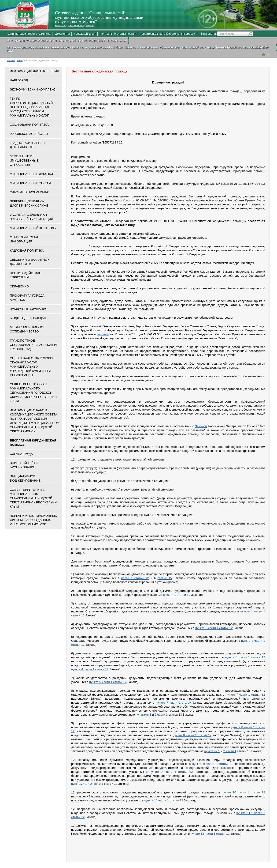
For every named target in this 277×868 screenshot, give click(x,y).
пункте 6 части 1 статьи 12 (108, 682)
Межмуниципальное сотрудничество (28, 329)
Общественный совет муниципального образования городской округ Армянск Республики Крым (33, 393)
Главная (11, 60)
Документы (63, 34)
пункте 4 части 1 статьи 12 (245, 657)
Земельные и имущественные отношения (24, 160)
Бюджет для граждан (28, 318)
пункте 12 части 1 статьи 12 (210, 834)
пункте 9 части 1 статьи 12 (213, 764)
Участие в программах (29, 192)
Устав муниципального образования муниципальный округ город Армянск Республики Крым (67, 41)
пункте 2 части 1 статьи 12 (214, 628)
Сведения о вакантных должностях (30, 262)
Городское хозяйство (29, 134)
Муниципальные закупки (31, 174)
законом (103, 334)
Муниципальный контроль (33, 228)
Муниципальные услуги (30, 183)
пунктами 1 (143, 715)
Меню (20, 60)
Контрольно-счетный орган (118, 34)
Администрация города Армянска (29, 34)
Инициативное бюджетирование (25, 478)
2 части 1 (161, 715)
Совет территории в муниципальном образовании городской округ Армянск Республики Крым (33, 498)
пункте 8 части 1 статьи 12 (192, 735)
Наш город (19, 80)
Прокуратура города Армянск (27, 298)
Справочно (19, 286)
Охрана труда (21, 454)
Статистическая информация (24, 239)
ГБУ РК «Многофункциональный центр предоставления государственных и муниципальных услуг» (31, 107)
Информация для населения (34, 71)
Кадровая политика (27, 251)
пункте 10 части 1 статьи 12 (243, 792)
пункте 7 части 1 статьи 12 (245, 695)
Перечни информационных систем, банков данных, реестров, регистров (33, 520)
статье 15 (165, 578)
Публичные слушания (29, 309)
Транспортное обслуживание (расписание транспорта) (34, 345)
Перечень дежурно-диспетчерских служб (29, 203)
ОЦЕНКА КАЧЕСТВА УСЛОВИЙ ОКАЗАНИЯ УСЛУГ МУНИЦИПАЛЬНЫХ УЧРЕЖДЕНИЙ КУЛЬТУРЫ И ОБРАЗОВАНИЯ (32, 367)
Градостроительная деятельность (27, 145)
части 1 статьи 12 (135, 578)
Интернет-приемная (214, 34)
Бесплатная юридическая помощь (33, 443)
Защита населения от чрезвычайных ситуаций (31, 217)
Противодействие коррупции (26, 275)
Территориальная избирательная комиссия (168, 34)
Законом (201, 426)
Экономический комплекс (33, 89)
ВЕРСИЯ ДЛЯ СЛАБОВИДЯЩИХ (74, 25)
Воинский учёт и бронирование (24, 465)
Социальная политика (29, 125)
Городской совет (85, 34)
